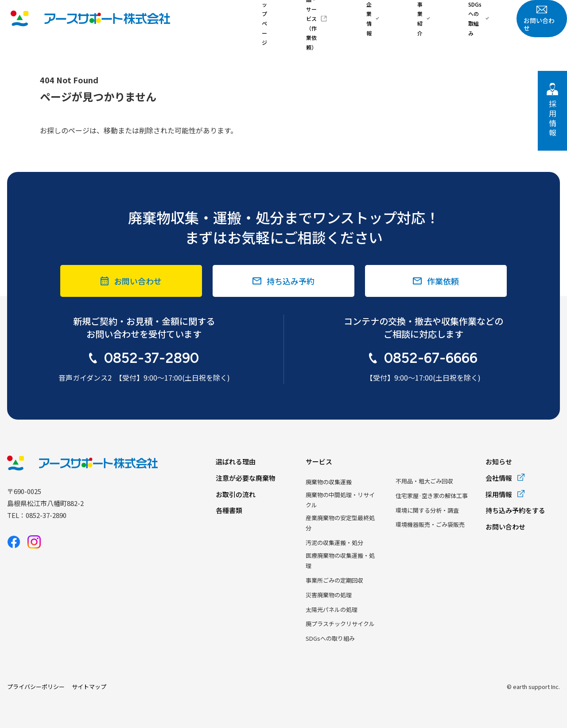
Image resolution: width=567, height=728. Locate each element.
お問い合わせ (542, 19)
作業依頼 (443, 281)
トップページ (313, 18)
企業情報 (413, 18)
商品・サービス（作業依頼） (361, 18)
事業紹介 (445, 18)
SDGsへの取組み (483, 18)
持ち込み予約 (291, 281)
